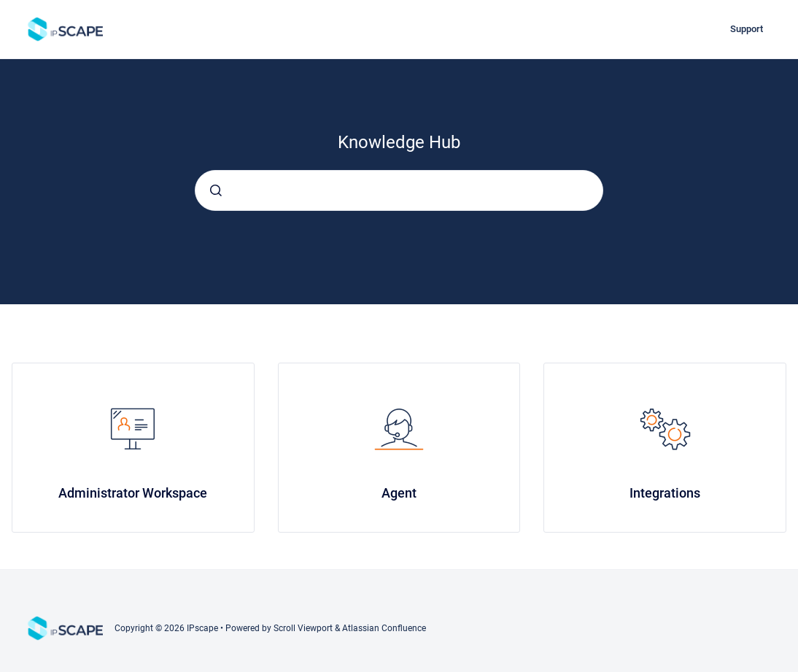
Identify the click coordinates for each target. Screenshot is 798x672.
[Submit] (216, 190)
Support (747, 29)
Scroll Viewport (304, 628)
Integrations (665, 493)
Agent (399, 493)
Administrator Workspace (133, 493)
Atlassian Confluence (384, 628)
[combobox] (399, 190)
